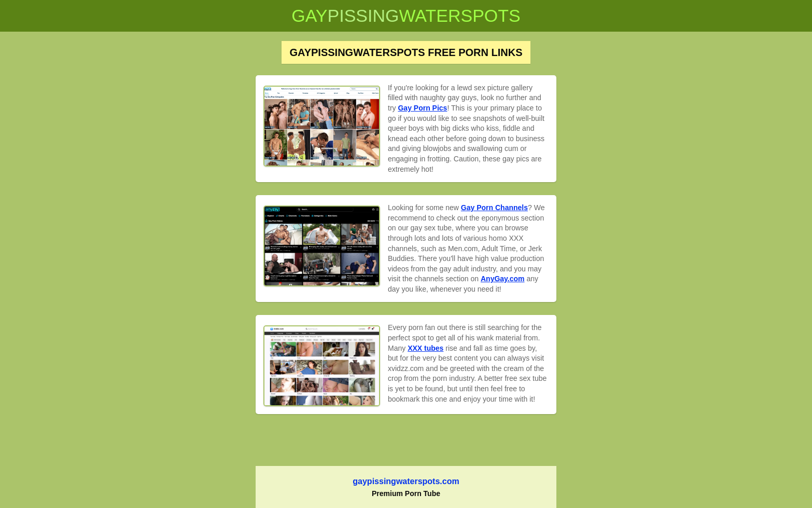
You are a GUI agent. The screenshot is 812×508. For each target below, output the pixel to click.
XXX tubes (425, 348)
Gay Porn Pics (422, 108)
